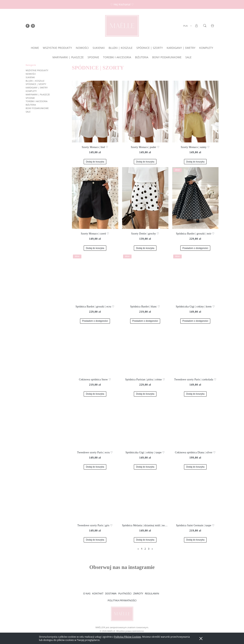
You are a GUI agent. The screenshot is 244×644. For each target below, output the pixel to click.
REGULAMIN (152, 593)
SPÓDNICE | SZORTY (36, 84)
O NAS (87, 593)
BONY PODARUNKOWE (37, 108)
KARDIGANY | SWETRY (37, 88)
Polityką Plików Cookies (127, 637)
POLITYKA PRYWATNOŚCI (122, 600)
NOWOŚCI (31, 74)
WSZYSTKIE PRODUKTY (37, 70)
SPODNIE (30, 98)
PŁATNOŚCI (125, 593)
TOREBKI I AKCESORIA (37, 101)
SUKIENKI (30, 77)
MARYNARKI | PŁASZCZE (38, 94)
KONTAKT (98, 593)
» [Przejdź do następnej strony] (152, 549)
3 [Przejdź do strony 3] (149, 549)
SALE (28, 112)
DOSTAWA (111, 593)
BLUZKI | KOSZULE (35, 81)
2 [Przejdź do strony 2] (145, 549)
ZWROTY (138, 593)
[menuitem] (35, 48)
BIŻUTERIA (31, 105)
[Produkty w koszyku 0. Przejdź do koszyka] (213, 28)
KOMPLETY (31, 91)
